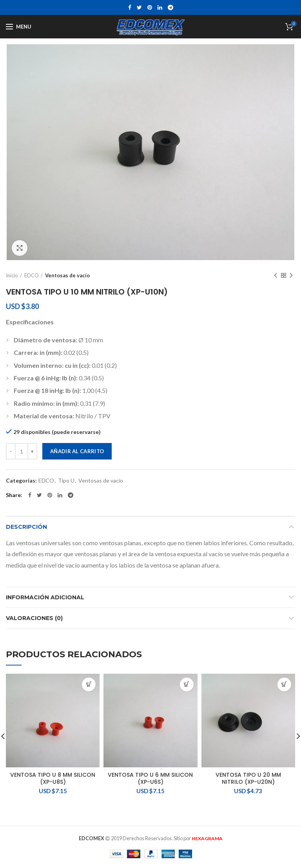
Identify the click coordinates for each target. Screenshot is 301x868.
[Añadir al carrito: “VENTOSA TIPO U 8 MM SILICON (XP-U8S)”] (89, 684)
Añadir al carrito (77, 451)
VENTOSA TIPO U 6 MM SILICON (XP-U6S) (150, 778)
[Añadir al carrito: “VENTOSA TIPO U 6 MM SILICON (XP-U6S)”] (187, 684)
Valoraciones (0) (34, 618)
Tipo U (66, 481)
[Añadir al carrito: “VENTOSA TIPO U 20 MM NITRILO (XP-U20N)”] (284, 684)
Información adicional (45, 597)
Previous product (276, 276)
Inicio (12, 275)
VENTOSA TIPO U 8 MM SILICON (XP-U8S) (53, 778)
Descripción (26, 527)
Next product (291, 276)
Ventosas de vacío (67, 275)
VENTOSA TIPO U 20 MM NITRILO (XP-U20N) (248, 778)
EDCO (32, 275)
